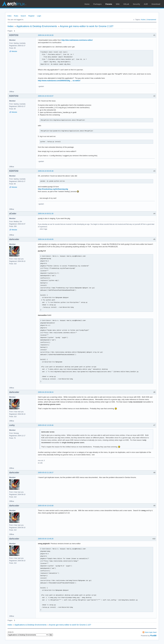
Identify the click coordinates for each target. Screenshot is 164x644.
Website (14, 51)
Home (87, 4)
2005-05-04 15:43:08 (46, 506)
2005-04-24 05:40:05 (46, 239)
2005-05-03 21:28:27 (46, 473)
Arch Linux (14, 4)
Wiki (118, 4)
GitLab (126, 4)
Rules (16, 16)
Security (137, 4)
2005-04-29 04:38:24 (46, 392)
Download (156, 4)
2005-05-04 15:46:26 (46, 539)
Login (39, 16)
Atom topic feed (151, 632)
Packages (98, 4)
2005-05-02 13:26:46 (46, 425)
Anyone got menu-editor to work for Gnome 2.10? (87, 26)
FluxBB (153, 636)
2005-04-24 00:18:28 (46, 35)
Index (9, 16)
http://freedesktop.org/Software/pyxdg (53, 189)
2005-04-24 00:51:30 (46, 214)
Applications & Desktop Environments (37, 26)
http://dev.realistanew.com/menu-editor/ (77, 40)
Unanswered (151, 20)
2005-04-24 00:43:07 (46, 96)
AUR (146, 4)
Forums (109, 4)
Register (31, 16)
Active (143, 20)
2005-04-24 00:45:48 (46, 171)
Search (23, 16)
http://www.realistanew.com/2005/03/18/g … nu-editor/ (59, 81)
